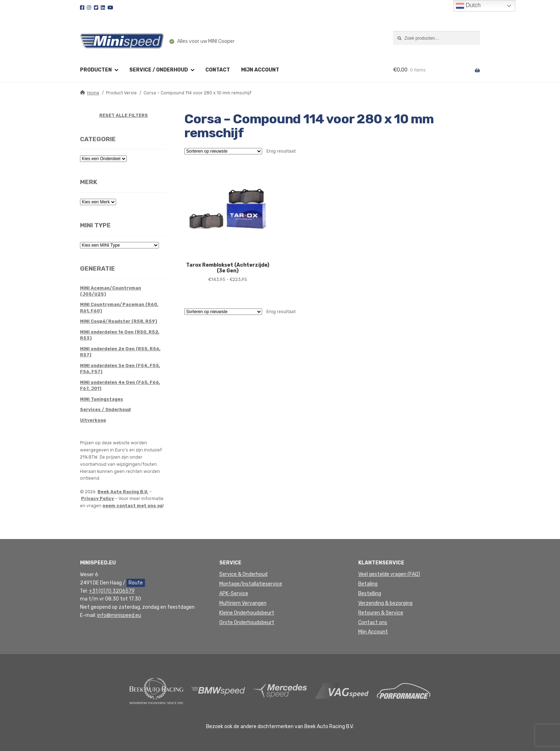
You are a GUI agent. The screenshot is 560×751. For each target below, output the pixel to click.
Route (136, 583)
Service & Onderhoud (243, 574)
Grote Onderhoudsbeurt (247, 622)
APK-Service (234, 594)
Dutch (468, 6)
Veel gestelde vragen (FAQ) (389, 574)
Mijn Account (373, 632)
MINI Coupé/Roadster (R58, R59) (119, 321)
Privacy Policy (97, 499)
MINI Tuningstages (102, 399)
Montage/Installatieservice (251, 584)
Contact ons (373, 622)
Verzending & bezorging (385, 603)
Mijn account (260, 70)
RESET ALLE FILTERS (124, 115)
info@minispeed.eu (119, 615)
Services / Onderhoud (105, 410)
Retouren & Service (381, 613)
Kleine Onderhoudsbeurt (247, 613)
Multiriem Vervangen (243, 603)
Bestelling (370, 594)
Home (93, 93)
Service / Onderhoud (159, 70)
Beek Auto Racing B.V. (123, 492)
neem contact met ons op (133, 506)
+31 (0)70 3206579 (112, 591)
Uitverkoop (93, 420)
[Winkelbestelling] (223, 151)
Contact (218, 70)
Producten (96, 70)
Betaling (368, 584)
